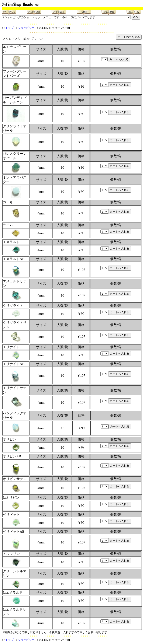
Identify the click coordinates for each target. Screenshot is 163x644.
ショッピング (26, 28)
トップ (9, 28)
